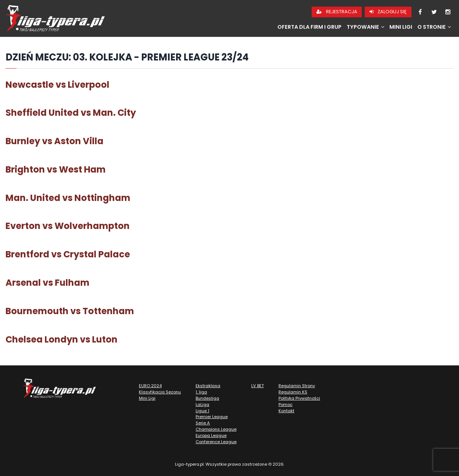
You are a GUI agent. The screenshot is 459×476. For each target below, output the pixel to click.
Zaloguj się (388, 12)
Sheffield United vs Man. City (71, 113)
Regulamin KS (293, 392)
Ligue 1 (202, 411)
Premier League (212, 417)
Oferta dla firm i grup (309, 27)
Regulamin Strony (297, 386)
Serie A (203, 423)
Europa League (211, 435)
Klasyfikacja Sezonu (160, 392)
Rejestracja (337, 12)
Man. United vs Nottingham (68, 198)
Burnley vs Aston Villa (55, 141)
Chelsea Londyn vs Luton (62, 339)
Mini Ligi (401, 27)
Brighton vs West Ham (56, 169)
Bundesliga (207, 398)
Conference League (216, 442)
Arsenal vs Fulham (48, 283)
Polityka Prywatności (299, 398)
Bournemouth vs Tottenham (70, 311)
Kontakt (286, 411)
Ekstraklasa (208, 386)
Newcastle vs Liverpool (57, 85)
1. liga (201, 392)
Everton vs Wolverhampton (68, 226)
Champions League (216, 429)
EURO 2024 (150, 386)
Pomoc (285, 404)
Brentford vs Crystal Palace (68, 254)
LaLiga (202, 404)
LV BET (257, 386)
